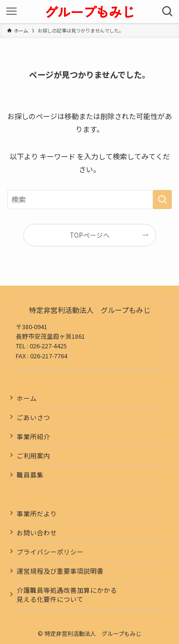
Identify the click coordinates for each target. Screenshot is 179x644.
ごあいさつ (33, 417)
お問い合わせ (37, 533)
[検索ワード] (89, 200)
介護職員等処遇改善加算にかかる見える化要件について (67, 594)
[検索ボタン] (168, 11)
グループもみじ (89, 12)
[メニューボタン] (11, 11)
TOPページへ (90, 235)
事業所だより (37, 513)
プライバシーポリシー (50, 552)
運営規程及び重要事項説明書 (60, 571)
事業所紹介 (33, 436)
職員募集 (30, 475)
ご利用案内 (33, 455)
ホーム (27, 398)
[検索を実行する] (162, 200)
